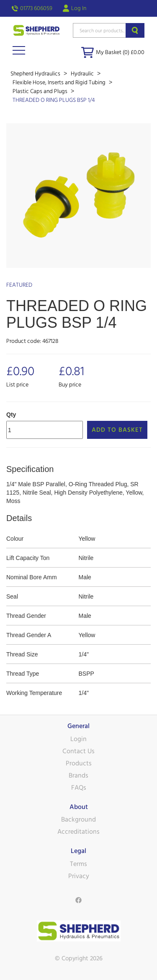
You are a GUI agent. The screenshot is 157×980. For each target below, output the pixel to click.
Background (78, 819)
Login (78, 739)
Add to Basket (117, 430)
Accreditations (78, 832)
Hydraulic (83, 74)
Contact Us (78, 751)
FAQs (79, 788)
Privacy (79, 876)
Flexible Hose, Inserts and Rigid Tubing (60, 83)
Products (79, 763)
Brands (78, 775)
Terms (78, 864)
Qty (11, 415)
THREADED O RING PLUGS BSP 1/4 (54, 100)
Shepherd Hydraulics (36, 74)
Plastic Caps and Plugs (41, 91)
